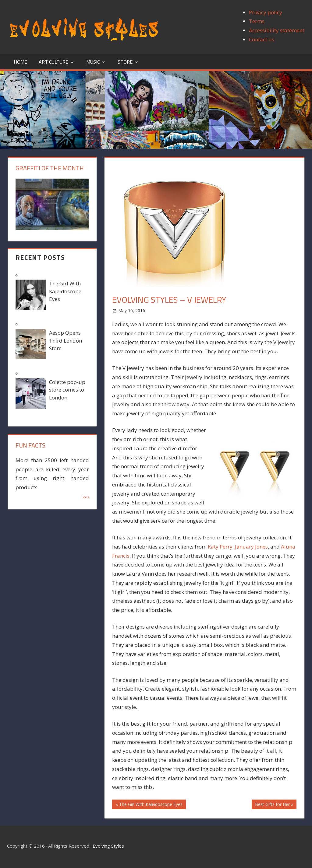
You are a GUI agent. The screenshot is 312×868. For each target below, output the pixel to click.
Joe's (85, 497)
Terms (257, 21)
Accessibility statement (277, 30)
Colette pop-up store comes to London (67, 390)
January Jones (251, 547)
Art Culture (53, 62)
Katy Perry (220, 547)
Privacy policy (266, 12)
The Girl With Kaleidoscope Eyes (65, 291)
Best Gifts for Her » (274, 804)
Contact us (262, 39)
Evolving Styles (108, 846)
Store (125, 62)
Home (20, 62)
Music (93, 62)
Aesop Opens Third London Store (66, 340)
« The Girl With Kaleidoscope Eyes (149, 804)
